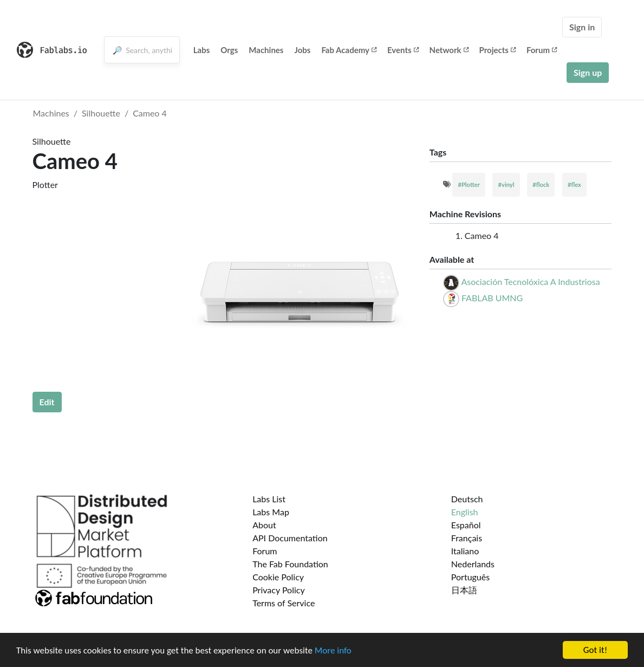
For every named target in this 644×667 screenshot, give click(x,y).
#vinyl (506, 184)
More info (333, 650)
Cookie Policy (278, 577)
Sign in (582, 27)
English (465, 512)
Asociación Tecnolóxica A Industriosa (530, 281)
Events (403, 50)
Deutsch (467, 499)
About (264, 525)
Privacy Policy (279, 590)
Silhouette (101, 113)
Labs (202, 50)
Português (470, 577)
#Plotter (469, 184)
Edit (47, 402)
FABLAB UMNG (492, 298)
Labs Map (271, 512)
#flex (574, 184)
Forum (542, 50)
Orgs (229, 50)
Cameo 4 (150, 113)
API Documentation (290, 538)
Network (449, 50)
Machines (266, 50)
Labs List (269, 499)
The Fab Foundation (290, 564)
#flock (541, 184)
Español (466, 525)
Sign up (588, 72)
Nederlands (473, 564)
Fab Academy (349, 50)
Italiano (465, 551)
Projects (497, 50)
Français (467, 538)
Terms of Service (284, 603)
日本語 (464, 590)
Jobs (302, 50)
